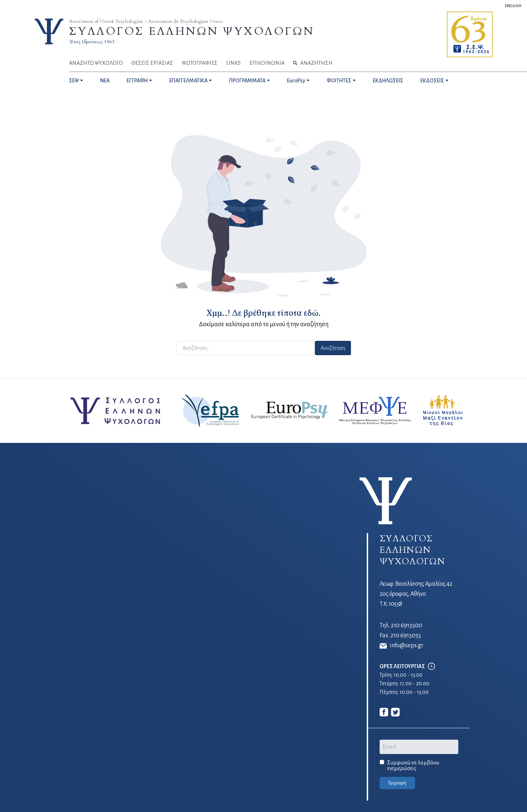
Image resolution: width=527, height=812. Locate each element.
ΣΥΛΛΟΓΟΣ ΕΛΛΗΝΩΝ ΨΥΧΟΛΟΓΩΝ (192, 31)
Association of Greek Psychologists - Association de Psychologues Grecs (146, 21)
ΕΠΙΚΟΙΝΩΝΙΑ (267, 63)
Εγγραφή (397, 783)
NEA (105, 81)
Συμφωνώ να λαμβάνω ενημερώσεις (413, 765)
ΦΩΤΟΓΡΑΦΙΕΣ (200, 63)
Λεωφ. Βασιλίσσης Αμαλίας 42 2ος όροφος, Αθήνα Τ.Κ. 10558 (416, 594)
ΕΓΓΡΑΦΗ (137, 81)
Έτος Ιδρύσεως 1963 (92, 42)
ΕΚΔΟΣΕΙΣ (432, 81)
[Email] (419, 747)
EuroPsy (296, 81)
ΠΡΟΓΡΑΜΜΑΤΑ (247, 81)
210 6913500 (406, 625)
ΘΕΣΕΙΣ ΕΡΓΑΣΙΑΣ (152, 63)
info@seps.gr (401, 646)
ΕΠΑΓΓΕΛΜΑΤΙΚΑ (188, 81)
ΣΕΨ (74, 81)
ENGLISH (513, 6)
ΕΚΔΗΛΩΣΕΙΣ (388, 81)
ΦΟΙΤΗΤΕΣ (339, 81)
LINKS (233, 63)
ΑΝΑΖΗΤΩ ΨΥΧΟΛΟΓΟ (96, 63)
